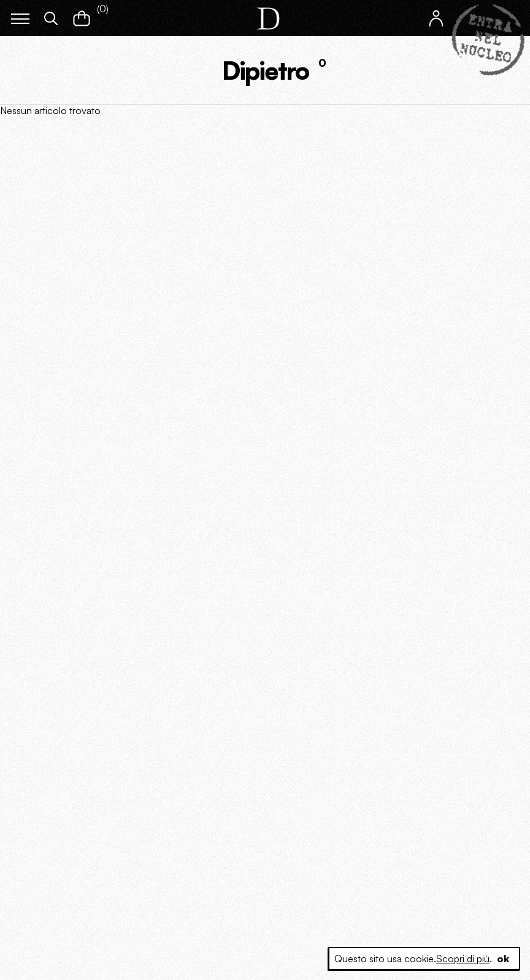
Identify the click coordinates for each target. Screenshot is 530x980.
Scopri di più (463, 959)
